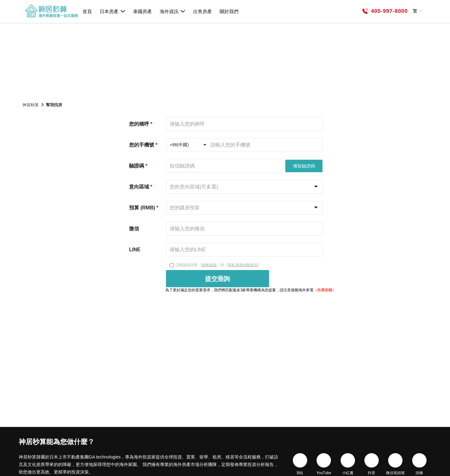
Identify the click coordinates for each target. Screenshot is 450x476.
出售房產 (202, 11)
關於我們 (229, 11)
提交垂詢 (217, 279)
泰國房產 (142, 11)
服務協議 (209, 265)
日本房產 (113, 11)
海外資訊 (173, 11)
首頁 (87, 11)
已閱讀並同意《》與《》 (216, 265)
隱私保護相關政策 (243, 265)
